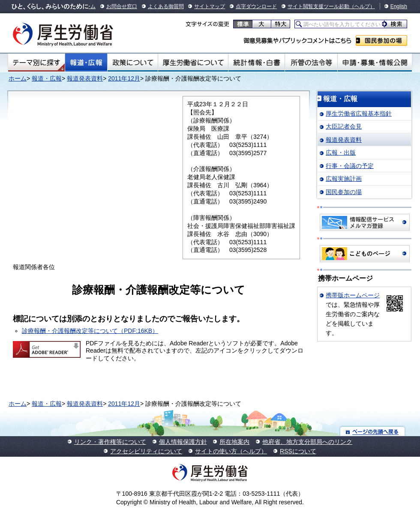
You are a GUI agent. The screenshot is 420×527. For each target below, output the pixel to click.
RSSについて (298, 451)
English (399, 6)
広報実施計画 (344, 179)
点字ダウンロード (256, 6)
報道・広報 (86, 63)
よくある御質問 (166, 6)
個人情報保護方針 (183, 442)
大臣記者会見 (344, 126)
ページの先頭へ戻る (373, 431)
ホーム (18, 78)
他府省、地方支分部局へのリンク (307, 442)
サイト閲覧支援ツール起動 (318, 6)
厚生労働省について (193, 63)
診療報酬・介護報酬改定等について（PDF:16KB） (90, 331)
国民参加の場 (381, 40)
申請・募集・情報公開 (375, 63)
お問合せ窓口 (122, 6)
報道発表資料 (85, 78)
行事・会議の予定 (350, 166)
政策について (133, 63)
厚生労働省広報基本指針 (359, 114)
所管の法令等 (311, 63)
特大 (280, 24)
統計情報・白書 (256, 63)
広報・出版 (341, 153)
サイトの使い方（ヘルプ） (231, 451)
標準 (243, 24)
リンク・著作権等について (110, 442)
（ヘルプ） (362, 6)
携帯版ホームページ (353, 295)
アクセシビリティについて (146, 451)
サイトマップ (210, 6)
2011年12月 (124, 78)
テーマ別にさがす (36, 63)
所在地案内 (234, 442)
